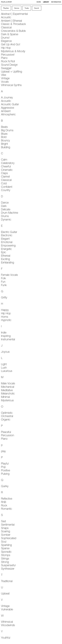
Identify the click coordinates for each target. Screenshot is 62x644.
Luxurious (7, 371)
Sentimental (8, 525)
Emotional (7, 242)
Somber (6, 535)
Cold (4, 184)
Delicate (6, 210)
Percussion (8, 436)
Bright (4, 144)
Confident (7, 187)
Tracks (27, 8)
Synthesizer (8, 569)
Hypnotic (6, 320)
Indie (4, 333)
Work (39, 2)
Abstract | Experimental (14, 14)
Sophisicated (9, 539)
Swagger (6, 69)
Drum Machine (10, 213)
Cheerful (6, 167)
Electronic (7, 236)
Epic (4, 253)
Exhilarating (8, 263)
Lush (4, 368)
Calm (4, 160)
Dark (4, 206)
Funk (4, 285)
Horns (5, 317)
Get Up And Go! (11, 45)
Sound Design (9, 65)
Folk (3, 279)
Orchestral (7, 416)
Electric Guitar (9, 232)
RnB (4, 502)
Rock (4, 506)
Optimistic (7, 413)
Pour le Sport (6, 2)
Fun (3, 282)
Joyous (5, 352)
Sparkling (6, 545)
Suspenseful (8, 566)
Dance (5, 203)
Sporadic (6, 552)
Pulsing (5, 474)
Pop (3, 467)
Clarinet (5, 177)
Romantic (7, 509)
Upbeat (5, 594)
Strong (5, 562)
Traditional (7, 581)
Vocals (5, 82)
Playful (5, 464)
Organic (6, 420)
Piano (4, 58)
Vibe (4, 75)
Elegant (5, 239)
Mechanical (8, 387)
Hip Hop (6, 48)
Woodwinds (8, 626)
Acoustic (6, 18)
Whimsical (7, 622)
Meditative (7, 391)
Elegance (6, 41)
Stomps (6, 555)
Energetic (6, 249)
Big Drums (7, 131)
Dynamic (6, 220)
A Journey (7, 98)
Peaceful (6, 432)
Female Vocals (9, 275)
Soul (4, 542)
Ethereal (6, 256)
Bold (4, 137)
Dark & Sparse (10, 35)
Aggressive (8, 108)
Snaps (5, 528)
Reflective (7, 499)
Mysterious (7, 401)
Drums (5, 216)
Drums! (5, 38)
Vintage (5, 79)
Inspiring (6, 336)
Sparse (5, 549)
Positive (6, 471)
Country (6, 190)
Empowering (8, 246)
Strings (5, 559)
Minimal (5, 397)
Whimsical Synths (11, 85)
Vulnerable (7, 610)
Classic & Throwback (13, 24)
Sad (3, 522)
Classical (6, 28)
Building (6, 148)
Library (46, 2)
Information (56, 2)
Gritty (4, 298)
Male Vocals (8, 384)
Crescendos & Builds (13, 31)
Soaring (6, 532)
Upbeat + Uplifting (12, 72)
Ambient (6, 111)
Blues (4, 134)
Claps (4, 174)
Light (4, 365)
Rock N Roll (8, 62)
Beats (4, 127)
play (3, 452)
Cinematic (7, 170)
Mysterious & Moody (13, 52)
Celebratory (8, 163)
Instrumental (8, 340)
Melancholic (8, 394)
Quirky (5, 487)
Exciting (5, 259)
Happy (5, 310)
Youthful (6, 638)
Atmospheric (8, 115)
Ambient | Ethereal (11, 21)
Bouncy (5, 141)
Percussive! (8, 55)
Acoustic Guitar (10, 105)
